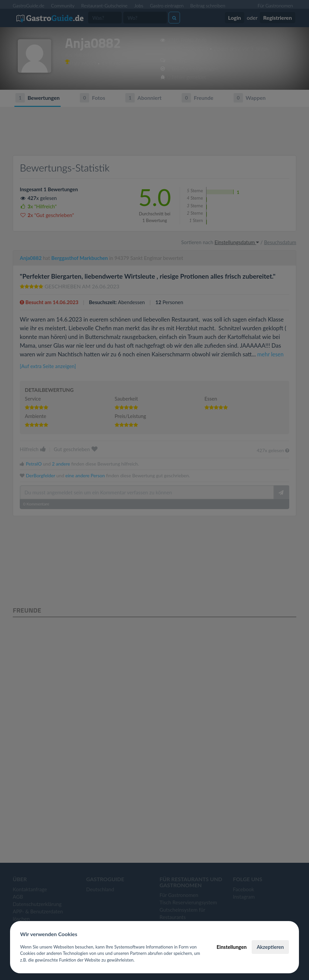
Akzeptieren (270, 947)
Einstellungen (232, 947)
